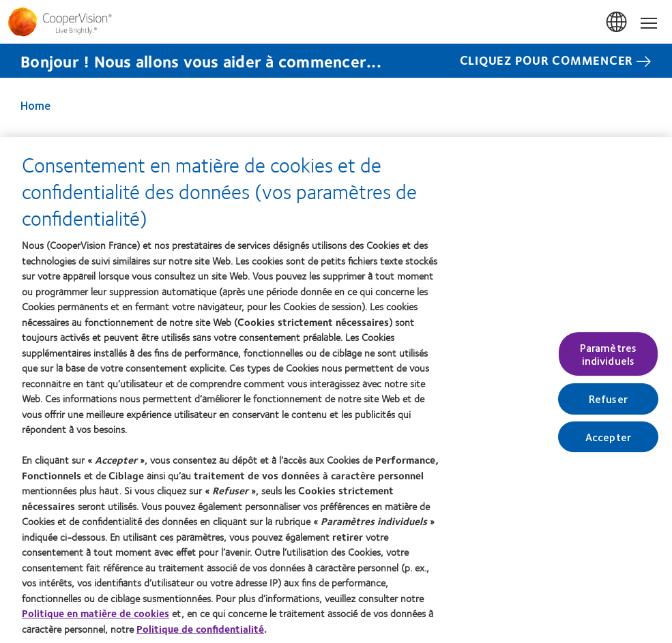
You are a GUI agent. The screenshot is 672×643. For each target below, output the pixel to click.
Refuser (608, 400)
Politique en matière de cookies (96, 614)
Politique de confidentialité (200, 629)
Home (35, 105)
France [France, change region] (617, 23)
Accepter (608, 437)
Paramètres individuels (609, 355)
